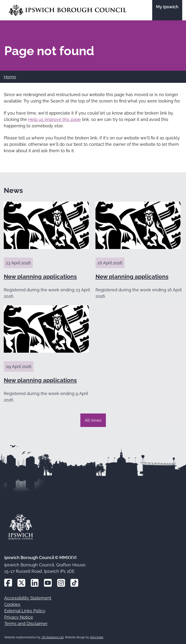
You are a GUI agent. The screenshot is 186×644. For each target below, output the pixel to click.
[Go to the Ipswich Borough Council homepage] (68, 10)
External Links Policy (25, 611)
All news (93, 420)
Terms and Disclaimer (26, 624)
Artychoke (97, 637)
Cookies (12, 604)
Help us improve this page (54, 119)
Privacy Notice (19, 617)
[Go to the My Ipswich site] (167, 10)
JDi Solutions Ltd (52, 637)
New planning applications (40, 277)
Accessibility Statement (28, 598)
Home (10, 77)
